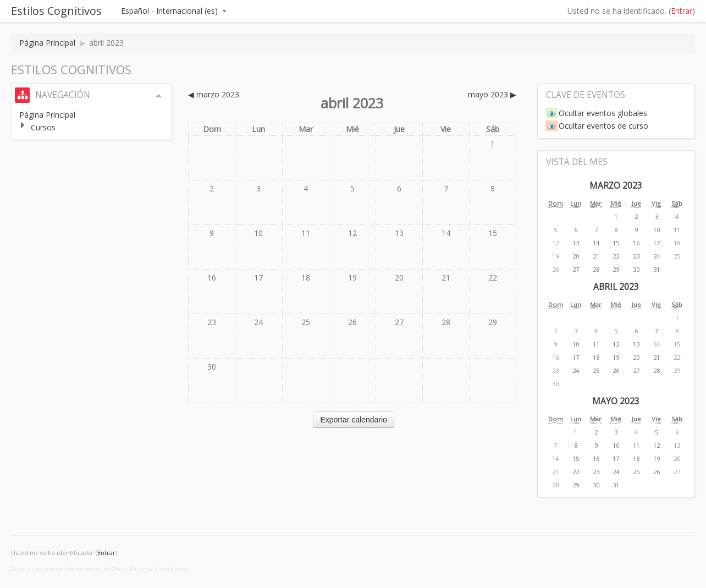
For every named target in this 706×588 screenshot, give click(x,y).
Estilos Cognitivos (56, 11)
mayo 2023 (616, 401)
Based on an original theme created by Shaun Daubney (82, 569)
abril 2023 (106, 43)
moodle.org (173, 569)
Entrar (682, 11)
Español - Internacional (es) (174, 11)
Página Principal (47, 43)
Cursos (43, 127)
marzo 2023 (616, 186)
